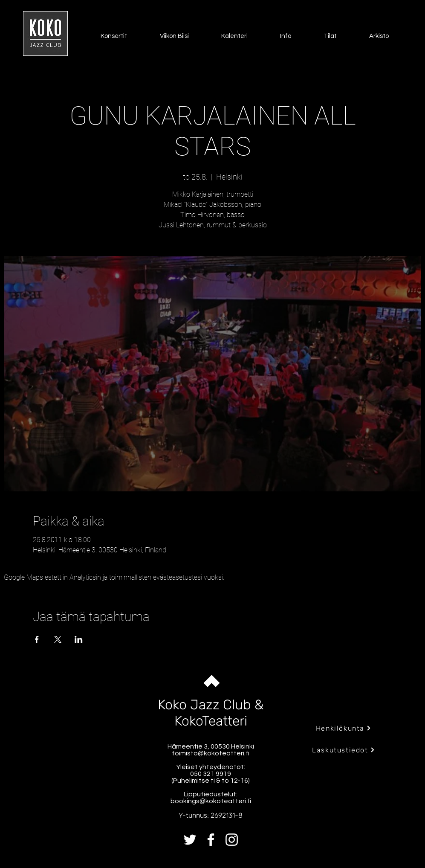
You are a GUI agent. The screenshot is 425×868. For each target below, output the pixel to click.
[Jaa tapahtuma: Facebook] (37, 639)
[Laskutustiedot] (344, 750)
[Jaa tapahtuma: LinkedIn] (79, 639)
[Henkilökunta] (344, 728)
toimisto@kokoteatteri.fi (211, 753)
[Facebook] (211, 840)
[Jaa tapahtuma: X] (58, 639)
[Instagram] (232, 840)
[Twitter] (190, 840)
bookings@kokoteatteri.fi (211, 801)
